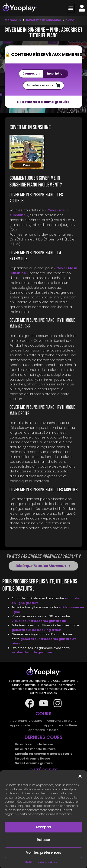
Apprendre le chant (25, 725)
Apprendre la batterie (61, 725)
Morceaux (13, 20)
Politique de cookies (41, 862)
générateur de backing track (36, 630)
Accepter (43, 827)
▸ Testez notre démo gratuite (43, 102)
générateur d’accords (40, 639)
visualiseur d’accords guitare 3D (39, 621)
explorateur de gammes (32, 652)
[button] (80, 776)
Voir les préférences (44, 852)
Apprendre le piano (62, 721)
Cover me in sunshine (43, 20)
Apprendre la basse (43, 730)
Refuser (44, 840)
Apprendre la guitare (26, 721)
